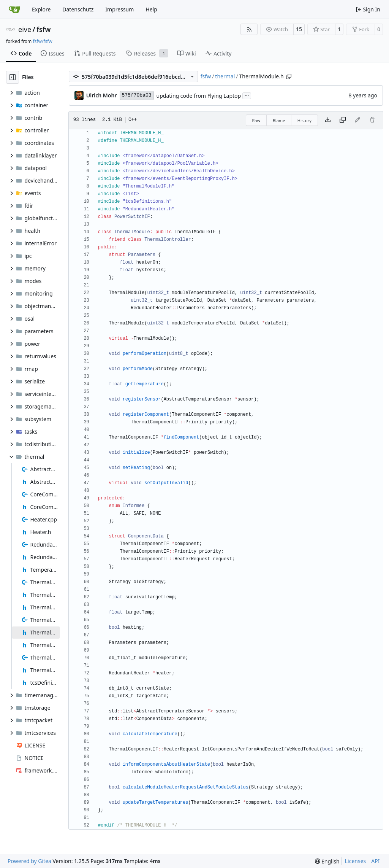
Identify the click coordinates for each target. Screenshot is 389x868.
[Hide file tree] (13, 77)
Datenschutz (78, 9)
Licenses (356, 861)
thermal (225, 76)
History (304, 120)
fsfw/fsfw (42, 41)
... (247, 95)
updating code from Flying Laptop (199, 96)
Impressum (119, 9)
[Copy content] (343, 120)
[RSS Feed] (249, 29)
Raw (256, 120)
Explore (41, 9)
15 (299, 29)
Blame (279, 120)
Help (151, 9)
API (375, 861)
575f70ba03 (137, 95)
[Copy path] (289, 76)
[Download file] (328, 120)
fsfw (43, 29)
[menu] (327, 861)
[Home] (14, 10)
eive (25, 29)
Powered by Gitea (29, 861)
